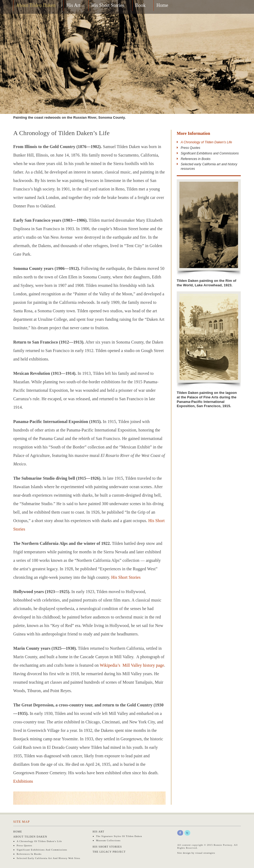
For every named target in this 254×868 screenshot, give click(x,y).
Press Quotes (190, 148)
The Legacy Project (109, 852)
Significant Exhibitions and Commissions (210, 153)
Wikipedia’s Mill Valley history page (132, 665)
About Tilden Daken (36, 5)
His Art (73, 5)
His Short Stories (108, 5)
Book (140, 5)
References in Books (196, 159)
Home (162, 5)
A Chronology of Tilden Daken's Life (39, 841)
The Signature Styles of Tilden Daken (119, 836)
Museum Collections (108, 840)
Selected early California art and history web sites (48, 858)
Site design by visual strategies (196, 853)
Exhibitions (23, 781)
